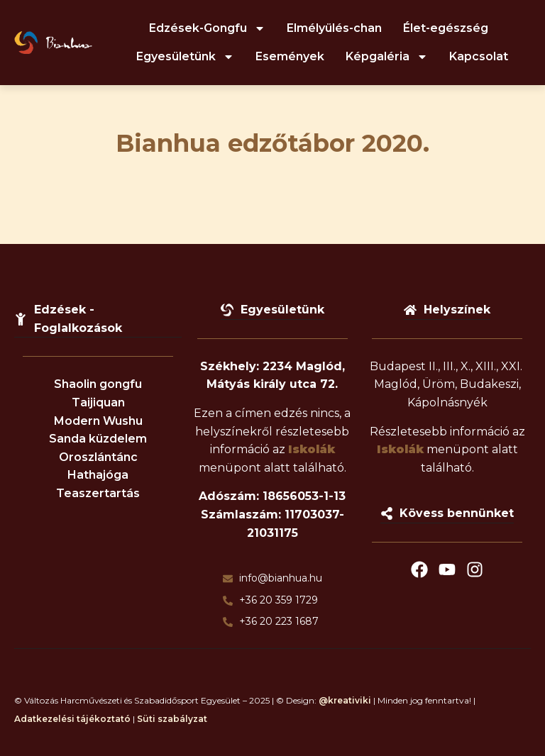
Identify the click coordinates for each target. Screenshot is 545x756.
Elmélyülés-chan (334, 28)
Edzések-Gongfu (207, 28)
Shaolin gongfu (98, 384)
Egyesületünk (185, 57)
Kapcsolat (479, 56)
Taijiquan (98, 402)
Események (290, 56)
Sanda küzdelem (98, 439)
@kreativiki (345, 700)
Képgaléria (387, 57)
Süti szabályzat (172, 719)
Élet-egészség (446, 28)
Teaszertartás (98, 493)
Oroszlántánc (98, 457)
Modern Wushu (98, 421)
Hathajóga (98, 475)
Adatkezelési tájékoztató (72, 719)
